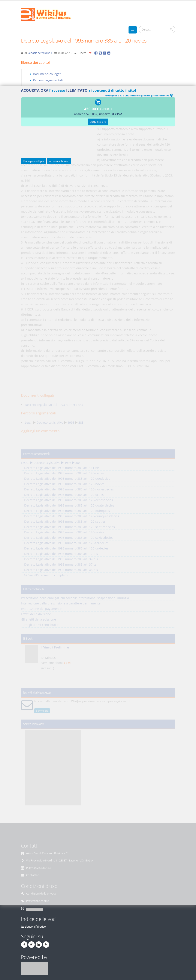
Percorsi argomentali (48, 80)
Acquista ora (98, 122)
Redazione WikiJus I (40, 53)
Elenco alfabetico (35, 927)
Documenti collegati (47, 74)
